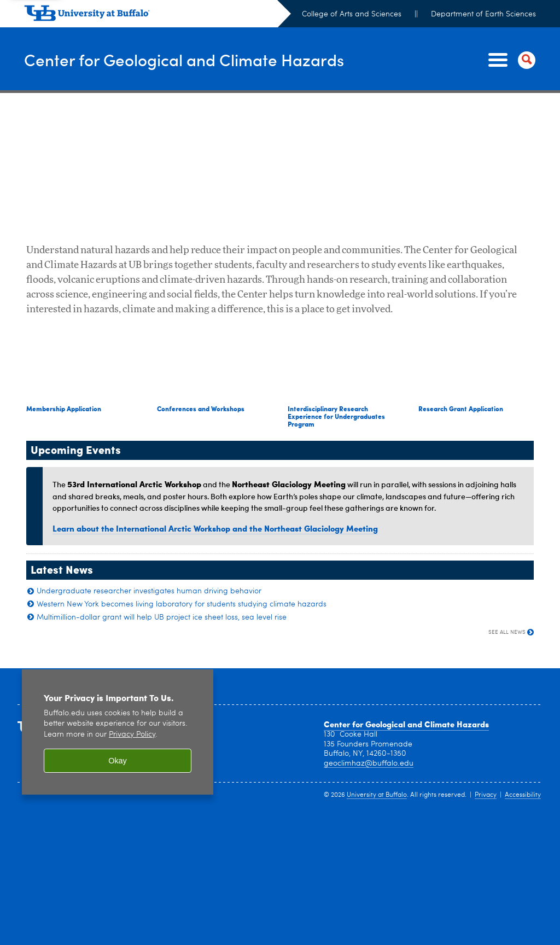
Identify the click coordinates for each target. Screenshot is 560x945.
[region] (118, 732)
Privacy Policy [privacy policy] (132, 735)
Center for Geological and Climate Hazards (184, 60)
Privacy (486, 795)
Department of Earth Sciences (483, 14)
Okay (118, 761)
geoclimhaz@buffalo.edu (369, 763)
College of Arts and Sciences (352, 14)
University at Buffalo (377, 795)
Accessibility (523, 795)
